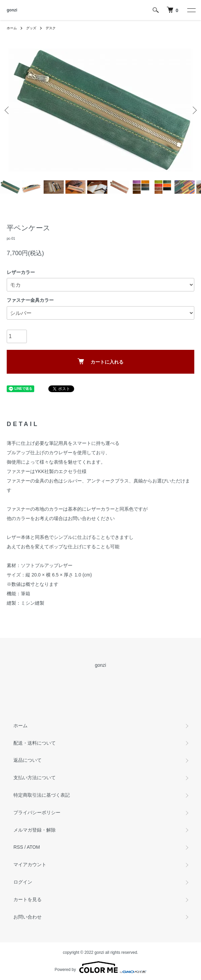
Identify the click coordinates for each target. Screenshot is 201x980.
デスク (51, 28)
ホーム (12, 28)
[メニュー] (191, 10)
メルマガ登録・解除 (35, 830)
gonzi (12, 10)
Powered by (100, 967)
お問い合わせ (28, 917)
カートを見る (28, 899)
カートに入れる (100, 361)
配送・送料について (35, 743)
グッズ (31, 28)
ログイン (23, 882)
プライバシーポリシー (37, 812)
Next (193, 110)
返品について (28, 760)
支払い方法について (35, 778)
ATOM (33, 847)
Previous (8, 110)
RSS (18, 847)
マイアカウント (30, 865)
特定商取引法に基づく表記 (42, 795)
